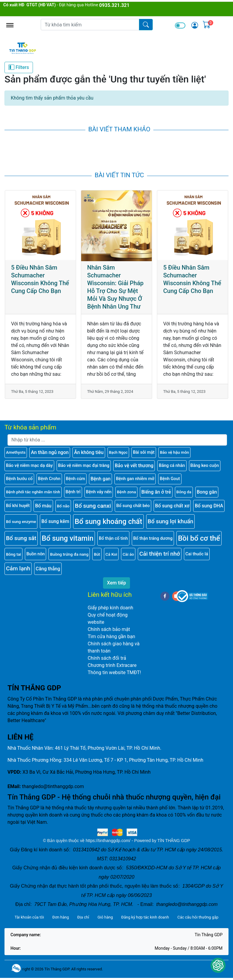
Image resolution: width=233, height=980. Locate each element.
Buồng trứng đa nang (69, 554)
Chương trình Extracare (112, 665)
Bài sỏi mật (144, 452)
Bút (97, 554)
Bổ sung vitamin (68, 538)
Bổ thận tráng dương (153, 538)
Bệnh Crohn (49, 479)
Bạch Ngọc (118, 452)
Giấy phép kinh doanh (111, 608)
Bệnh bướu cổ (19, 479)
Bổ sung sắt (21, 538)
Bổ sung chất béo (133, 506)
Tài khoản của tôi (29, 917)
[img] (195, 25)
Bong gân (207, 492)
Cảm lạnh (18, 568)
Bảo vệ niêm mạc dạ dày (29, 466)
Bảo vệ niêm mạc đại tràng (84, 466)
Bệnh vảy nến (99, 492)
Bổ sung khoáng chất (108, 521)
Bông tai (13, 554)
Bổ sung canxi (93, 506)
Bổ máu (43, 506)
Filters (19, 67)
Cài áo (128, 554)
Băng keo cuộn (205, 466)
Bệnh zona (126, 492)
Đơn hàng (61, 917)
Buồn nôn (35, 554)
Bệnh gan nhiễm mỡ (135, 479)
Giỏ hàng (105, 917)
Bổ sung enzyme (21, 521)
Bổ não (63, 506)
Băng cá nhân (172, 466)
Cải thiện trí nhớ (160, 554)
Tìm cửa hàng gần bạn (112, 636)
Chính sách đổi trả (107, 658)
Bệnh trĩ (73, 492)
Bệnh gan (100, 479)
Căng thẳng (48, 569)
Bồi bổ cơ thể (199, 538)
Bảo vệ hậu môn (174, 452)
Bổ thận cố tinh (113, 538)
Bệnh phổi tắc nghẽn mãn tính (33, 492)
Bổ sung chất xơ (172, 506)
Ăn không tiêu (89, 452)
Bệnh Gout (170, 479)
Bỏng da (184, 492)
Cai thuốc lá (197, 554)
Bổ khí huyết (18, 506)
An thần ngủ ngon (50, 452)
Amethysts (16, 452)
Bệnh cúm (75, 479)
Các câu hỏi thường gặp (198, 917)
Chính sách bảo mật (109, 629)
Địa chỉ (83, 917)
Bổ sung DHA (209, 506)
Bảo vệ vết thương (134, 466)
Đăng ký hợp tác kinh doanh (145, 917)
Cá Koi (111, 554)
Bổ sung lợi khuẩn (171, 521)
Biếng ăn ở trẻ (156, 492)
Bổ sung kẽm (55, 521)
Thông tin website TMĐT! (114, 672)
